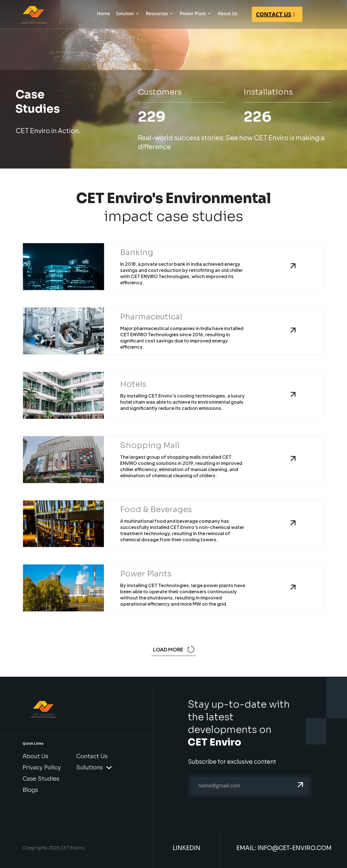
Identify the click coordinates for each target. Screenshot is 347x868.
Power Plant (193, 14)
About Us (228, 14)
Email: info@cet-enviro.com (284, 848)
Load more (174, 649)
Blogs (30, 790)
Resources (157, 14)
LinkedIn (187, 848)
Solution (125, 14)
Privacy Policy (42, 768)
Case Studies (41, 779)
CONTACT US (273, 14)
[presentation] (230, 817)
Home (103, 14)
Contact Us (92, 756)
